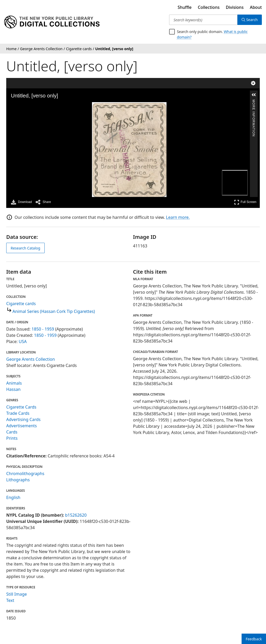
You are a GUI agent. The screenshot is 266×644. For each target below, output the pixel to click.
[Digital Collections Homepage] (52, 22)
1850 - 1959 (43, 329)
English (13, 497)
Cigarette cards (21, 304)
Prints (12, 438)
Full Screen (245, 202)
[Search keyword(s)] (203, 20)
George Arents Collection (31, 359)
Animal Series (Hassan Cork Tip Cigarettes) (54, 311)
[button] (254, 95)
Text (10, 600)
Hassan (13, 389)
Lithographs (18, 480)
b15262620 (76, 515)
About (256, 7)
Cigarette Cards (21, 407)
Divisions (235, 7)
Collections (209, 7)
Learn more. (178, 217)
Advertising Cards (23, 419)
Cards (12, 432)
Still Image (16, 594)
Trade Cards (18, 413)
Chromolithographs (25, 474)
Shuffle (185, 7)
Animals (14, 383)
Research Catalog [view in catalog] (25, 248)
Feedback (254, 639)
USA (23, 341)
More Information (254, 102)
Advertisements (22, 426)
